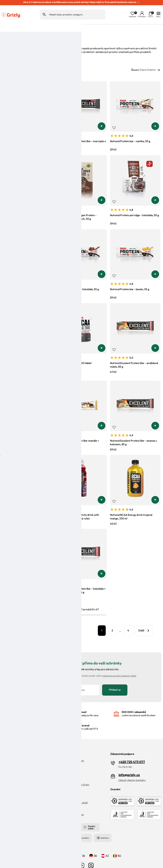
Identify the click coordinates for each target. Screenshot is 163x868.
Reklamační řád (10, 782)
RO (117, 848)
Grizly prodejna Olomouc (15, 789)
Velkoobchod (63, 782)
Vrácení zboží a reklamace (16, 759)
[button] (48, 117)
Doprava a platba (11, 765)
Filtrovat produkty (61, 622)
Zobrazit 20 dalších (25, 622)
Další (141, 622)
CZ (46, 848)
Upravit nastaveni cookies (70, 807)
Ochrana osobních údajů (15, 770)
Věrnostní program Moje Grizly (73, 777)
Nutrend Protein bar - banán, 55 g (130, 280)
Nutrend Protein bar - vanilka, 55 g (130, 132)
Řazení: (146, 61)
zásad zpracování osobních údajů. (120, 667)
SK (81, 848)
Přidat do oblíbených (7, 119)
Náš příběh (62, 759)
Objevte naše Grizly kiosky (70, 753)
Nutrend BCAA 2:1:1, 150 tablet (74, 354)
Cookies (60, 800)
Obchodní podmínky (67, 789)
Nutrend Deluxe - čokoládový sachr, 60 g (26, 506)
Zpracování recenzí (12, 777)
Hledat (44, 10)
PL (70, 848)
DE (93, 848)
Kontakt (6, 794)
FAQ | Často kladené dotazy (17, 753)
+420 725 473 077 (132, 754)
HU (58, 848)
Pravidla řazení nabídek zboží (72, 794)
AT (105, 848)
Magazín (61, 770)
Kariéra (60, 765)
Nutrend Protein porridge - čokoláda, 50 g (134, 206)
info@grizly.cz (129, 767)
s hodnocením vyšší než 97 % (83, 719)
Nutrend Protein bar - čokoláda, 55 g (78, 280)
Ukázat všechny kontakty (132, 772)
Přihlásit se (115, 681)
